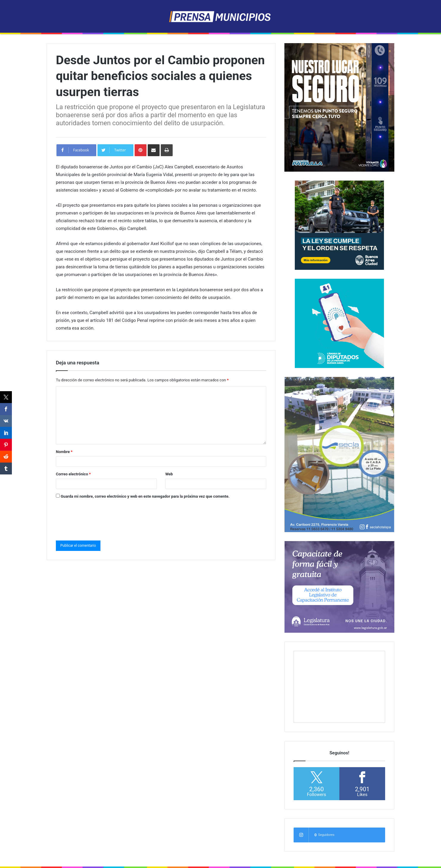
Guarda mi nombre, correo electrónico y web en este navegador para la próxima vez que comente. (145, 496)
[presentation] (101, 518)
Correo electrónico (73, 474)
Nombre (64, 452)
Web (169, 474)
